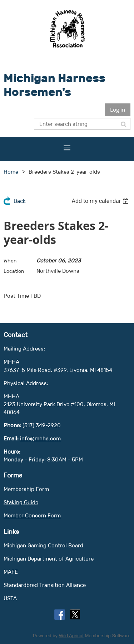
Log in (118, 109)
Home (11, 172)
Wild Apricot (71, 636)
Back (20, 201)
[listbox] (101, 201)
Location (14, 271)
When (10, 261)
